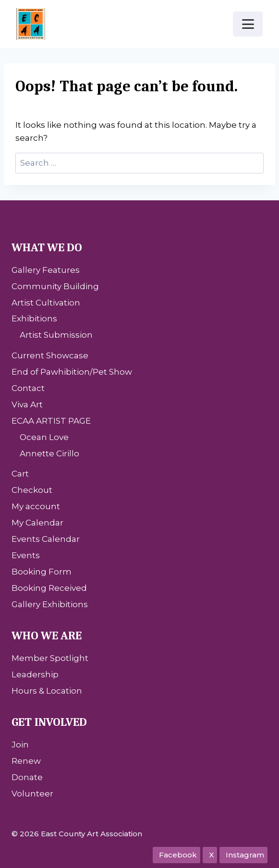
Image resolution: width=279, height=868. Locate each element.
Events (26, 555)
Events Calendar (46, 539)
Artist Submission (56, 335)
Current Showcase (50, 355)
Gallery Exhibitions (50, 604)
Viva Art (27, 404)
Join (20, 745)
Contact (28, 388)
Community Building (55, 286)
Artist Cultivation (46, 303)
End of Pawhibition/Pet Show (72, 372)
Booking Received (49, 588)
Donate (27, 777)
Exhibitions (34, 318)
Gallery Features (46, 270)
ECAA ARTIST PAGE (51, 421)
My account (36, 506)
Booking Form (42, 572)
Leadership (35, 674)
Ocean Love (44, 437)
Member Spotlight (50, 658)
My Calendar (37, 523)
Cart (20, 474)
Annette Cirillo (49, 453)
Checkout (32, 490)
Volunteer (32, 794)
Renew (26, 761)
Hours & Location (47, 691)
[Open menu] (248, 24)
